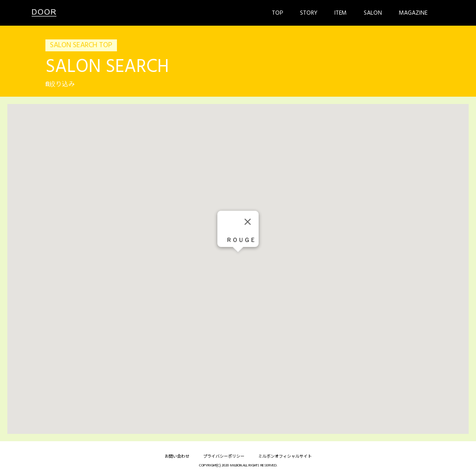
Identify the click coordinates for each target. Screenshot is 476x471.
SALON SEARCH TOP (81, 45)
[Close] (248, 222)
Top (277, 13)
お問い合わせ (177, 457)
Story (309, 13)
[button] (238, 260)
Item (340, 13)
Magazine (413, 13)
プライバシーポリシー (224, 457)
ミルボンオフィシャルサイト (285, 457)
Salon (373, 13)
